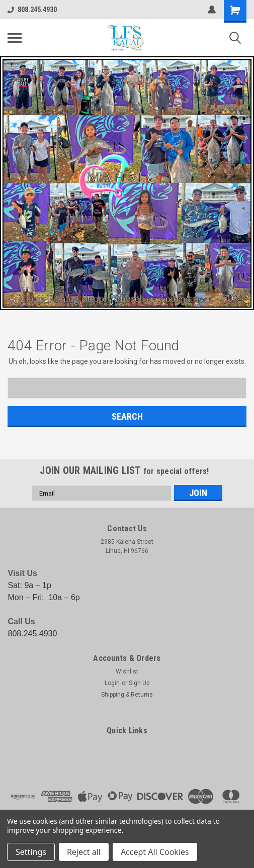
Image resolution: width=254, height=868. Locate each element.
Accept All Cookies (155, 852)
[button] (127, 183)
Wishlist (127, 671)
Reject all (84, 852)
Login (112, 683)
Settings (31, 852)
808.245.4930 (32, 10)
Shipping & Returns (127, 695)
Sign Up (139, 683)
